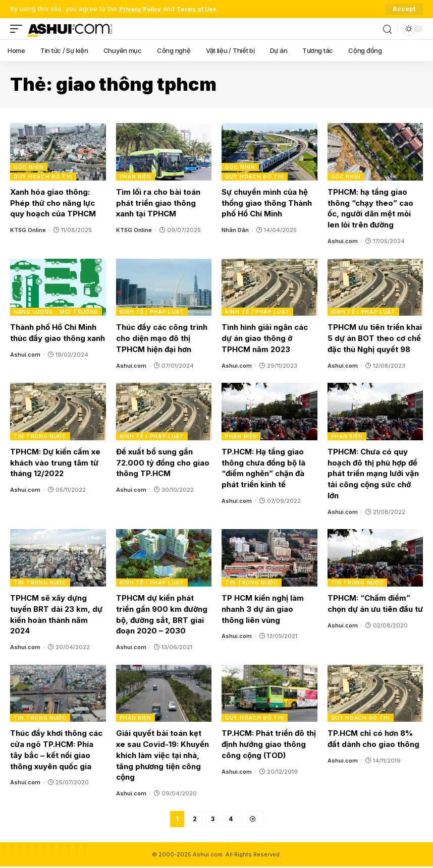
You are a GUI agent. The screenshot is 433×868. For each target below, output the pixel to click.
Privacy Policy (143, 9)
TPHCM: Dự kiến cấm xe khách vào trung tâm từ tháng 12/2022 (55, 463)
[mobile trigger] (19, 29)
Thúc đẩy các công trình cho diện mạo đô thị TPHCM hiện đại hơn (162, 338)
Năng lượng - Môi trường (56, 312)
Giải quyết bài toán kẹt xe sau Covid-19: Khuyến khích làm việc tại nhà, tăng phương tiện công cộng (163, 755)
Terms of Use (204, 9)
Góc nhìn (29, 167)
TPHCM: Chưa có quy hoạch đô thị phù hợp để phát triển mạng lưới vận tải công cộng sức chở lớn (373, 474)
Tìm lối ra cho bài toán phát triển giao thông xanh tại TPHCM (158, 203)
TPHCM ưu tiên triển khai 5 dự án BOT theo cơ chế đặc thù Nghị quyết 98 (375, 338)
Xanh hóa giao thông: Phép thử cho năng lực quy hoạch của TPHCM (53, 203)
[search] (387, 29)
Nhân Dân (235, 230)
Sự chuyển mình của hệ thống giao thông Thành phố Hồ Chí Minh (267, 203)
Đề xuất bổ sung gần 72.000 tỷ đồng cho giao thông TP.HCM (163, 463)
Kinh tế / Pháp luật (152, 312)
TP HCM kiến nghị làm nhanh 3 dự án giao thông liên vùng (263, 609)
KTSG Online (28, 230)
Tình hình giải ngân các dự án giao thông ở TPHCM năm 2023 (265, 338)
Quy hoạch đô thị (43, 177)
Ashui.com (343, 241)
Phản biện (136, 177)
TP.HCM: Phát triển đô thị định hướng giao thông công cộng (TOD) (269, 744)
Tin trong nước (40, 436)
